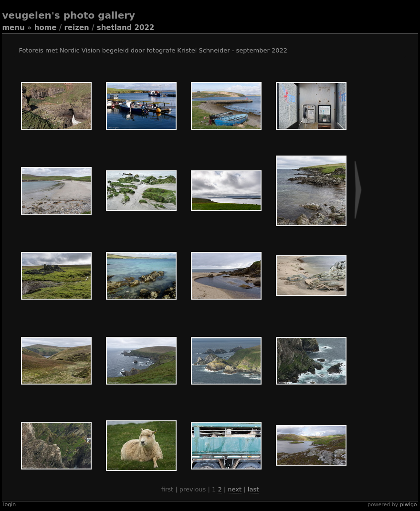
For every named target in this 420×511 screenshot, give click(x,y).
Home (46, 28)
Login (9, 505)
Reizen (76, 28)
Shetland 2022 (126, 28)
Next (235, 489)
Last (253, 489)
